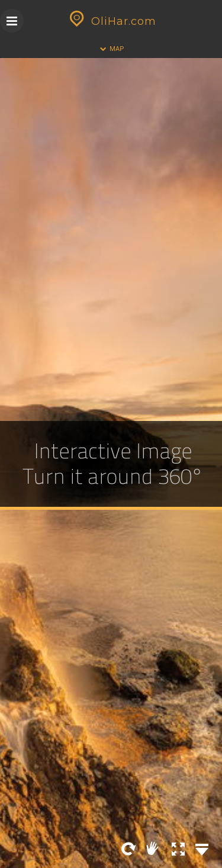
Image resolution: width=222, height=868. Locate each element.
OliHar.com (111, 21)
